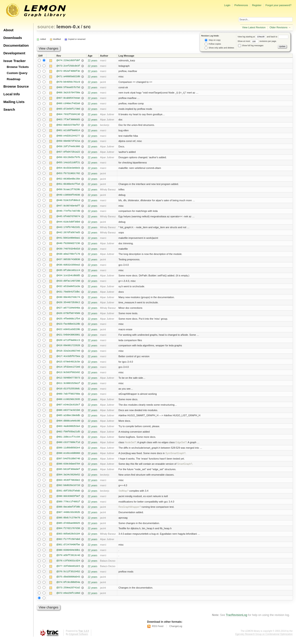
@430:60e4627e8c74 (68, 299)
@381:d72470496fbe (68, 549)
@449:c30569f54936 (68, 196)
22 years (93, 60)
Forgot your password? (278, 5)
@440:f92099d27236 (68, 245)
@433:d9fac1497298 (68, 283)
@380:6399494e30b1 (68, 555)
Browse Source (16, 86)
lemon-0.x (68, 27)
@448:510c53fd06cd (68, 202)
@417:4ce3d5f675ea (68, 359)
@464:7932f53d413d (68, 115)
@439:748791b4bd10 (68, 251)
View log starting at (252, 37)
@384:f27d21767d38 (68, 533)
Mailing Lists (14, 102)
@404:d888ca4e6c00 (68, 424)
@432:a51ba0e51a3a (68, 289)
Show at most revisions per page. (257, 41)
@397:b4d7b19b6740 (68, 462)
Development (14, 53)
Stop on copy (212, 40)
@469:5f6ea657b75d (68, 88)
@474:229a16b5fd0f (68, 60)
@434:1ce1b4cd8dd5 (68, 278)
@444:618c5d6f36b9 (68, 223)
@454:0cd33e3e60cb (68, 169)
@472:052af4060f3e (68, 71)
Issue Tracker (14, 61)
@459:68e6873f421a (68, 142)
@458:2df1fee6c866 (68, 147)
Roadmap (14, 79)
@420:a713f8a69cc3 (68, 343)
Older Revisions (278, 27)
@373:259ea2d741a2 (68, 593)
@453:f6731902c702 (68, 175)
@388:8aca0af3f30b (68, 511)
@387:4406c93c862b (68, 517)
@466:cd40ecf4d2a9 (68, 104)
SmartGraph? (185, 468)
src (87, 27)
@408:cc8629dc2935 (68, 403)
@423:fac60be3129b (68, 327)
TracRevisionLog (236, 620)
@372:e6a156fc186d (68, 598)
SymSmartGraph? (175, 457)
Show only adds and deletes (219, 48)
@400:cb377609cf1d (68, 446)
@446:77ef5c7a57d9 (68, 213)
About (8, 30)
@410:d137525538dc (68, 392)
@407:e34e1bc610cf (68, 408)
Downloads (13, 38)
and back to (278, 37)
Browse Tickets (18, 67)
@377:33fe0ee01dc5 (68, 571)
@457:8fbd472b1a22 (68, 153)
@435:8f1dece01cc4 (68, 272)
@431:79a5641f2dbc (68, 294)
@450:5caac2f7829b (68, 191)
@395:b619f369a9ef (68, 473)
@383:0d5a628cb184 (68, 539)
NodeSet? (130, 446)
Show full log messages (251, 45)
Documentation (16, 45)
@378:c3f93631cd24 (68, 566)
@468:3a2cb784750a (68, 93)
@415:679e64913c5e (68, 365)
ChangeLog (176, 632)
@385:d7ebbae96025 (68, 528)
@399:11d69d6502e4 (68, 452)
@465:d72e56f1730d (68, 109)
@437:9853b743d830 (68, 261)
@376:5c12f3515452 (68, 577)
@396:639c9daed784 (68, 468)
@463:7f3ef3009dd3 (68, 120)
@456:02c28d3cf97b (68, 158)
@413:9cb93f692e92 (68, 376)
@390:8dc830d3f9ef (68, 500)
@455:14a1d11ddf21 (68, 164)
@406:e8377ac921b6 (68, 414)
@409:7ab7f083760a (68, 397)
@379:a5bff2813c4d (68, 560)
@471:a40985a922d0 (68, 77)
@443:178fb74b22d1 (68, 229)
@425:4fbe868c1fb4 (68, 321)
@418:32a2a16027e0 (68, 354)
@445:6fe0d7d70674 (68, 218)
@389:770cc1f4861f (68, 506)
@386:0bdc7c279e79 (68, 522)
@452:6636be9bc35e (68, 180)
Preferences (241, 5)
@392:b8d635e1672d (68, 490)
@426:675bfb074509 (68, 316)
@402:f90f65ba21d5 (68, 435)
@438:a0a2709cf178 (68, 256)
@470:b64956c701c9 (68, 82)
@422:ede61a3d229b (68, 332)
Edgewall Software (78, 639)
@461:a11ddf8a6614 (68, 131)
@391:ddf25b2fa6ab (68, 495)
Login (227, 5)
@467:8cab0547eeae (68, 98)
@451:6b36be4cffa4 (68, 185)
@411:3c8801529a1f (68, 386)
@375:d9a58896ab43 (68, 582)
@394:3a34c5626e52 (68, 479)
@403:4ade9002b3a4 (68, 430)
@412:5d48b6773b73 (68, 381)
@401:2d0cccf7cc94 (68, 441)
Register (257, 5)
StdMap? (124, 495)
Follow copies (213, 44)
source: (46, 27)
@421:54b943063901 (68, 338)
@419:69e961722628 (68, 348)
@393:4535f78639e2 (68, 484)
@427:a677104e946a (68, 310)
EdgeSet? (181, 446)
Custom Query (17, 73)
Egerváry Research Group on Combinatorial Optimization (264, 639)
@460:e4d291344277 (68, 136)
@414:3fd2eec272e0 (68, 370)
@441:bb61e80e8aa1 (68, 240)
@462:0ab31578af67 (68, 126)
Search (9, 109)
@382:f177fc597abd (68, 544)
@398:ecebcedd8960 (68, 457)
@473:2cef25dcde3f (68, 66)
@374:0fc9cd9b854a (68, 587)
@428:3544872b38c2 (68, 305)
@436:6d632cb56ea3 (68, 267)
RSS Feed (158, 632)
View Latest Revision (254, 27)
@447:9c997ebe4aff (68, 207)
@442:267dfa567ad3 (68, 234)
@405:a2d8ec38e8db (68, 419)
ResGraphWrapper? (130, 511)
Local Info (12, 94)
